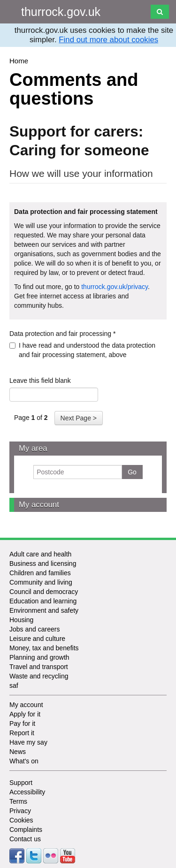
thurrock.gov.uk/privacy (115, 287)
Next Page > (79, 418)
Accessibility (27, 792)
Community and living (41, 582)
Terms (18, 801)
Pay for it (22, 723)
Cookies (21, 820)
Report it (22, 733)
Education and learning (43, 601)
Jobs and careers (34, 629)
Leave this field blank (40, 381)
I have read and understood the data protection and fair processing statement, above (82, 350)
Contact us (25, 839)
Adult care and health (40, 554)
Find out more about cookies (108, 40)
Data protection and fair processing (62, 334)
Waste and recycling (39, 676)
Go (132, 472)
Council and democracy (44, 592)
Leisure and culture (37, 639)
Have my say (28, 742)
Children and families (40, 573)
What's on (24, 761)
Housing (21, 620)
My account (39, 505)
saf (14, 685)
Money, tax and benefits (44, 648)
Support (21, 783)
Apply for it (25, 714)
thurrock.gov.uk (61, 12)
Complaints (26, 830)
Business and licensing (43, 563)
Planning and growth (39, 657)
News (18, 752)
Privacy (20, 811)
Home (19, 61)
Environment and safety (44, 610)
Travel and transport (39, 667)
